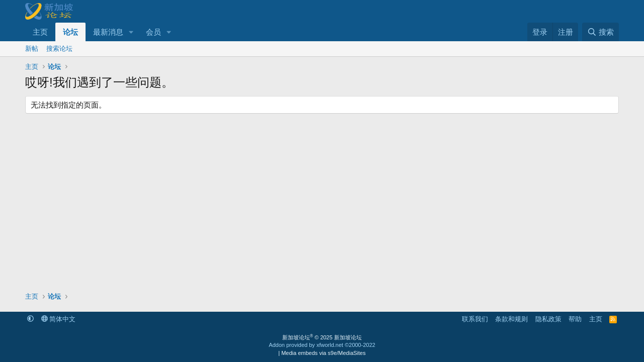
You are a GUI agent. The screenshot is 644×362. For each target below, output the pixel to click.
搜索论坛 (59, 49)
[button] (131, 32)
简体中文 (59, 319)
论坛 (70, 32)
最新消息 (108, 32)
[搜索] (600, 32)
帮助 (575, 319)
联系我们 (475, 319)
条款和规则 (511, 319)
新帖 (32, 49)
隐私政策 (548, 319)
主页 (40, 32)
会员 (153, 32)
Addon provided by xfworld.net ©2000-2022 (322, 345)
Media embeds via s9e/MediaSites (324, 353)
